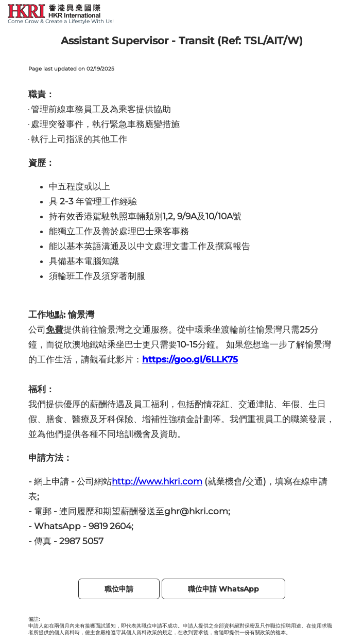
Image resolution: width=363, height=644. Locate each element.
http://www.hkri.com (157, 481)
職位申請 (119, 589)
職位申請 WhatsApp (223, 589)
